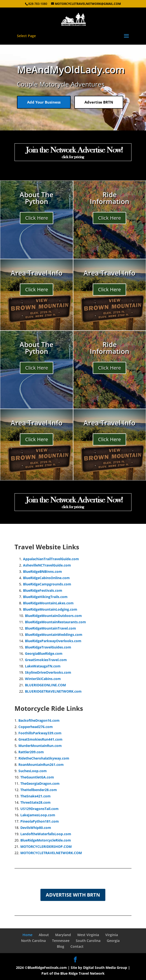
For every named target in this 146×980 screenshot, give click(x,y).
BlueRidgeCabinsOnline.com (46, 578)
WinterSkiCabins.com (43, 679)
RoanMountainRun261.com (41, 765)
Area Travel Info (37, 273)
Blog (61, 946)
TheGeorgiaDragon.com (40, 783)
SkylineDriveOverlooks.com (48, 672)
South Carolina (88, 941)
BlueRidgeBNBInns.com (42, 571)
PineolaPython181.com (40, 821)
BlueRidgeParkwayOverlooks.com (53, 641)
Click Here (37, 218)
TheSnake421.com (35, 796)
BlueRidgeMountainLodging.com (50, 609)
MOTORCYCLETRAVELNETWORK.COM (51, 853)
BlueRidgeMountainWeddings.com (54, 635)
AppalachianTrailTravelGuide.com (51, 559)
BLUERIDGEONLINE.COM (45, 685)
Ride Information (110, 198)
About (44, 935)
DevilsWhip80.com (36, 828)
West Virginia (88, 935)
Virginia (112, 935)
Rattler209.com (31, 752)
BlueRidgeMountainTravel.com (50, 628)
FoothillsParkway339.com (40, 733)
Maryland (63, 935)
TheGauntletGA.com (37, 777)
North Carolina (33, 941)
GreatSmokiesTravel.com (46, 660)
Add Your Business (44, 102)
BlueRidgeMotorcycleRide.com (46, 840)
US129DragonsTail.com (39, 809)
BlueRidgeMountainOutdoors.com (53, 616)
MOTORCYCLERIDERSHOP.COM (46, 846)
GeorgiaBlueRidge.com (44, 653)
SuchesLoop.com (33, 771)
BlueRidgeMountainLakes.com (48, 603)
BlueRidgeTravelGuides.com (48, 647)
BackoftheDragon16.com (39, 720)
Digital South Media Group (105, 968)
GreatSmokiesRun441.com (40, 739)
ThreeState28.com (35, 802)
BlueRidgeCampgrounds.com (47, 584)
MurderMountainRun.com (40, 746)
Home (27, 935)
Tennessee (61, 941)
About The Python (36, 198)
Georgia (113, 941)
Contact (77, 946)
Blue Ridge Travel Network (82, 973)
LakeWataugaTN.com (43, 666)
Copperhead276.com (36, 727)
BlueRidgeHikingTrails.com (45, 597)
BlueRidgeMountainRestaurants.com (55, 622)
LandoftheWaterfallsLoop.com (46, 834)
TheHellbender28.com (39, 790)
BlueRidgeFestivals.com (43, 590)
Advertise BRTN (99, 102)
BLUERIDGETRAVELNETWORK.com (53, 691)
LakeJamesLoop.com (38, 815)
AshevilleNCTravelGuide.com (47, 565)
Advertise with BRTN (73, 895)
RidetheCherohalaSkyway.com (44, 758)
